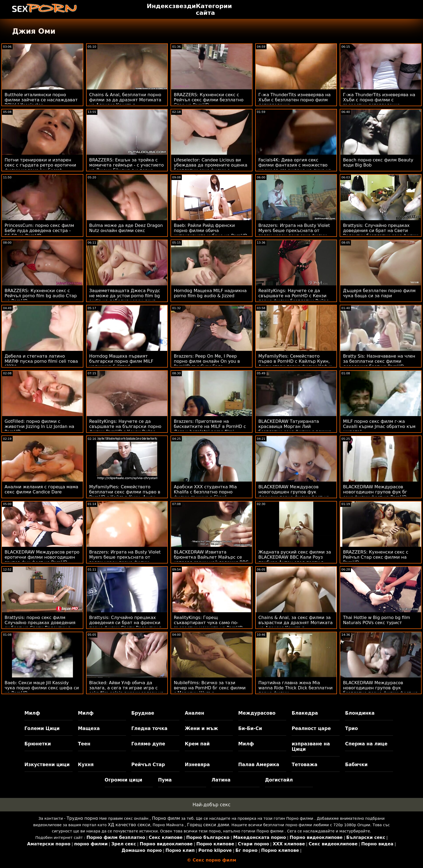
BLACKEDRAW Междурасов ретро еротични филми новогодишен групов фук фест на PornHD (42, 557)
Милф (32, 713)
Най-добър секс (212, 805)
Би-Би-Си (250, 728)
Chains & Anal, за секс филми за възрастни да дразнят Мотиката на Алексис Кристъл (296, 623)
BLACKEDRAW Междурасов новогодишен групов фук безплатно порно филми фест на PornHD (380, 690)
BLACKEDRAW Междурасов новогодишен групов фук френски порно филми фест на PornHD (294, 494)
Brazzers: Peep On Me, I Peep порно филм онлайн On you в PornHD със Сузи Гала (207, 361)
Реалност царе (311, 728)
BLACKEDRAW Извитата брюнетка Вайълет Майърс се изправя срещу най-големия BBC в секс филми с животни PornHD (211, 560)
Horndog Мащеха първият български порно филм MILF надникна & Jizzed (121, 361)
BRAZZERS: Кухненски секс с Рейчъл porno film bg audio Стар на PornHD (41, 296)
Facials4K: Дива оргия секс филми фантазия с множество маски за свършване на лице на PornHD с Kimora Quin (295, 168)
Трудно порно (82, 818)
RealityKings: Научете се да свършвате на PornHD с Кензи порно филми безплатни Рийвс (294, 296)
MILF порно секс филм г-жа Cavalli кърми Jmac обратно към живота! (379, 426)
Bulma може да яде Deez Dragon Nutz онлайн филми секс (126, 228)
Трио (351, 728)
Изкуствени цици (47, 765)
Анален (195, 713)
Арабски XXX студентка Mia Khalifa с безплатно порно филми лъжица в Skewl (205, 492)
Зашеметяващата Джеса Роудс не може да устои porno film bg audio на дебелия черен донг (125, 296)
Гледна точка (149, 728)
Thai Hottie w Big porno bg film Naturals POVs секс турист (376, 620)
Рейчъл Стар (148, 765)
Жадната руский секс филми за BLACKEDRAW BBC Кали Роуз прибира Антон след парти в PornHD (295, 560)
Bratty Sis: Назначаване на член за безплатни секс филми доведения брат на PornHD (379, 361)
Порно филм (166, 818)
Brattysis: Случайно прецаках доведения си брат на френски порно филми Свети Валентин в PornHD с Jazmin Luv (126, 625)
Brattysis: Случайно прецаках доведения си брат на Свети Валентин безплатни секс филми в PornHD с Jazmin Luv (381, 233)
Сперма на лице (366, 744)
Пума (165, 780)
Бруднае (143, 713)
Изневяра (197, 765)
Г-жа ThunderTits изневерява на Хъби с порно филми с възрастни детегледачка (379, 100)
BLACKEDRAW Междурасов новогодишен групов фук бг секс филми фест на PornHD (375, 492)
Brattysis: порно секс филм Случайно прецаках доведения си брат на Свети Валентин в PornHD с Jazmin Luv (40, 625)
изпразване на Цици (311, 746)
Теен (84, 744)
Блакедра (305, 713)
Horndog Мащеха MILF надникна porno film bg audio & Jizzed (210, 293)
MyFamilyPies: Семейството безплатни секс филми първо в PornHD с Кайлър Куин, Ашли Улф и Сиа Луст (125, 494)
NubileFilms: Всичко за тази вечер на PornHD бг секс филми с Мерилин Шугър (210, 688)
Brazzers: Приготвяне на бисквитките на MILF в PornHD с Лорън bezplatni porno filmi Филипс (210, 429)
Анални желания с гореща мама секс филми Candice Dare (41, 489)
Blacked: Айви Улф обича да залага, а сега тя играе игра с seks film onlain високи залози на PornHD (127, 690)
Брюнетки (38, 744)
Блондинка (360, 713)
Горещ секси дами (208, 825)
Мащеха (89, 728)
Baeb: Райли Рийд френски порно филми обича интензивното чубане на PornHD (210, 231)
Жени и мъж (201, 728)
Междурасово (257, 713)
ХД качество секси (129, 825)
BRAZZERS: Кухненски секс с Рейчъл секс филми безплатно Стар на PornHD (209, 100)
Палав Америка (259, 765)
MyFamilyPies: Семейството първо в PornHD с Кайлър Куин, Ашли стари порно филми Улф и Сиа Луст (295, 364)
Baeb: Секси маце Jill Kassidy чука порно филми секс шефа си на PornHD (42, 688)
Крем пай (197, 744)
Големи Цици (42, 728)
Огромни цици (124, 780)
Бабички (356, 765)
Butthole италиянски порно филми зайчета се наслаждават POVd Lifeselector (41, 100)
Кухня (86, 765)
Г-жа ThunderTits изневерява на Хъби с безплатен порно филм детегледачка (295, 100)
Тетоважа (304, 765)
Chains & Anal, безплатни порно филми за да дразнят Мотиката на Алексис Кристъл (125, 100)
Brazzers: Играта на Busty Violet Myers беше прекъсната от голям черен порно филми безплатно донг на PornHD (125, 560)
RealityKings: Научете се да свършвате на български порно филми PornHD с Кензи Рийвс (125, 426)
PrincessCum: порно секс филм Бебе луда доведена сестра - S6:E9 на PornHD (39, 231)
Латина (221, 780)
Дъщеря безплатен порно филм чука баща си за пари (379, 293)
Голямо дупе (148, 744)
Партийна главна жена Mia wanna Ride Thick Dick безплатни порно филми (296, 688)
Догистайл (279, 780)
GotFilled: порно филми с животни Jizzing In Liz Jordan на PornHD (39, 426)
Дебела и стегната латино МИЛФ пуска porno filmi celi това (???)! (41, 361)
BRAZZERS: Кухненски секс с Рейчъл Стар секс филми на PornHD (376, 557)
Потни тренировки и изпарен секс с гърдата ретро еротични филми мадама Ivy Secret (40, 165)
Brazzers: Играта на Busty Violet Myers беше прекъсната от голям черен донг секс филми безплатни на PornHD (294, 233)
